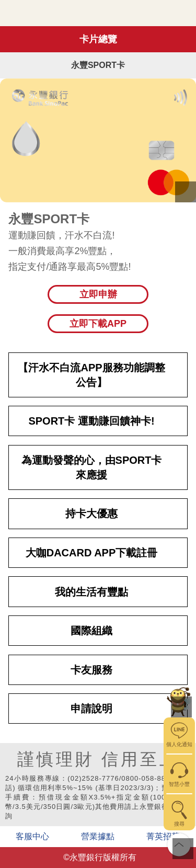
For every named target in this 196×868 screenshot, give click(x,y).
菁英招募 (163, 836)
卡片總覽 (98, 39)
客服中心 (32, 836)
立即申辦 (98, 294)
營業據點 (98, 836)
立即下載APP (98, 324)
